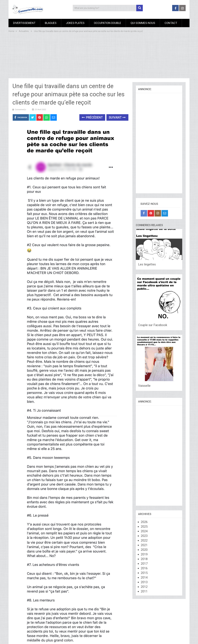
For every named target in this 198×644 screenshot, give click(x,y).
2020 (144, 550)
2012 (144, 587)
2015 (144, 573)
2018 (144, 559)
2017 (144, 564)
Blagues (51, 23)
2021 (144, 545)
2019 (144, 554)
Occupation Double (108, 23)
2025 (144, 527)
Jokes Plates (75, 23)
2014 (144, 577)
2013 (144, 582)
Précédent (92, 117)
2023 (144, 536)
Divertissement (24, 23)
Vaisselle (144, 386)
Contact (171, 23)
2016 (144, 568)
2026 (144, 522)
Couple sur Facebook (153, 325)
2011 (144, 591)
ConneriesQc (20, 109)
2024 (144, 531)
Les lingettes (147, 264)
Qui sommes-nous (143, 23)
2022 (144, 540)
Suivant (117, 117)
